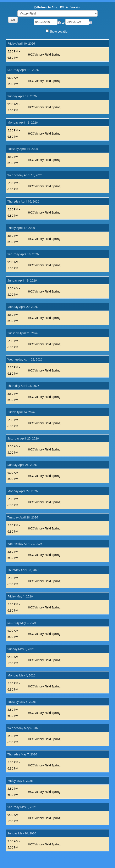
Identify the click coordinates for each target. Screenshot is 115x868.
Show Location (59, 31)
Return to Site (47, 7)
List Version (73, 7)
